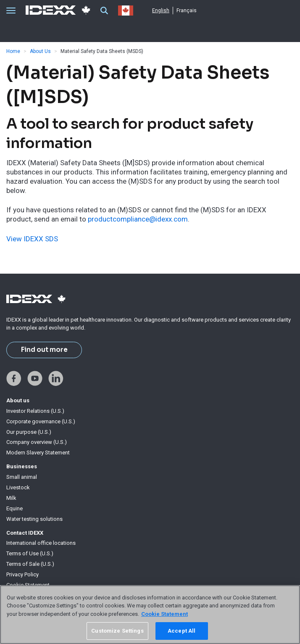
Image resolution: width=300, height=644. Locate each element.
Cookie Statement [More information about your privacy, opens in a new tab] (164, 614)
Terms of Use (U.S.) (30, 553)
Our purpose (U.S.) (29, 432)
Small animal (22, 477)
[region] (150, 615)
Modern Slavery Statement (38, 453)
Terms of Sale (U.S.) (30, 564)
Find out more (44, 350)
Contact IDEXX (25, 533)
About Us (40, 51)
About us (18, 400)
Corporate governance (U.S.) (41, 421)
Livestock (18, 487)
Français (187, 11)
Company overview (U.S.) (37, 442)
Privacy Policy (22, 574)
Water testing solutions (34, 519)
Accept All (182, 631)
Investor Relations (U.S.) (35, 411)
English (161, 11)
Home (13, 51)
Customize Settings (117, 631)
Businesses (22, 466)
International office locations (41, 543)
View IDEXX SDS (32, 239)
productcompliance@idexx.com (138, 219)
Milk (11, 498)
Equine (14, 508)
